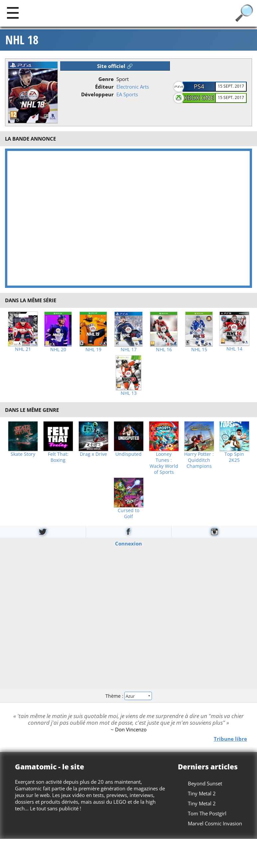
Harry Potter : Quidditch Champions (199, 460)
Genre (106, 79)
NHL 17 (129, 350)
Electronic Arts (133, 87)
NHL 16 (164, 350)
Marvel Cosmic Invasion (215, 823)
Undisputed (128, 454)
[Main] (13, 12)
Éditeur (104, 87)
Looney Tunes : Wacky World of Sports (164, 463)
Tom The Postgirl (207, 813)
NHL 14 (234, 349)
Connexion (128, 543)
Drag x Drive (93, 454)
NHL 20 (58, 350)
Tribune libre (230, 738)
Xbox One (199, 98)
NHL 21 (23, 349)
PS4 (199, 86)
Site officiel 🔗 (115, 66)
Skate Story (23, 454)
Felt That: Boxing (58, 457)
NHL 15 (199, 350)
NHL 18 (22, 40)
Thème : (128, 696)
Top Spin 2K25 (234, 457)
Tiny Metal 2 (202, 793)
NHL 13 (129, 393)
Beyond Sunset (205, 783)
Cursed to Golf (128, 513)
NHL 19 (93, 350)
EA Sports (127, 94)
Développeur (97, 94)
